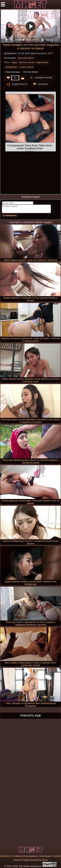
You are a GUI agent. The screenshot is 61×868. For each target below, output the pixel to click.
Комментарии (44, 78)
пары (14, 62)
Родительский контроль (36, 860)
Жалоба (43, 84)
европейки (42, 62)
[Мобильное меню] (3, 4)
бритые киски (27, 62)
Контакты (5, 856)
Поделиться (19, 84)
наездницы (11, 67)
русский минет (26, 58)
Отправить (10, 216)
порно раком (27, 67)
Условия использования (25, 856)
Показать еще (30, 716)
